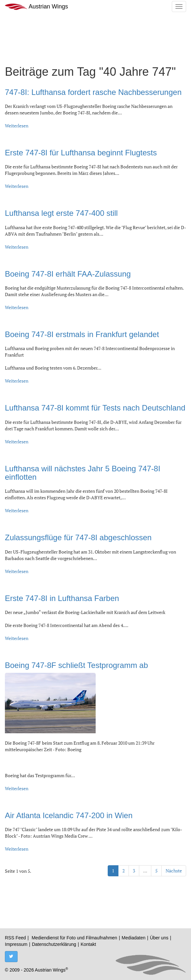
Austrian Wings (36, 7)
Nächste (174, 871)
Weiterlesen (17, 126)
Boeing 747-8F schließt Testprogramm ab (76, 665)
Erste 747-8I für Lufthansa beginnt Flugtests (81, 153)
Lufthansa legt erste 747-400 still (61, 213)
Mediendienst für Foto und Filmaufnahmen (74, 938)
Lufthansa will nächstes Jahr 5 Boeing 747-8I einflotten (83, 473)
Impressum (16, 944)
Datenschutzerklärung (54, 944)
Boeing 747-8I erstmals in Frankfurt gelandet (82, 334)
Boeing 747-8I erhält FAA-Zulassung (68, 274)
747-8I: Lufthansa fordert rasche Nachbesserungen (93, 92)
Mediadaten (134, 938)
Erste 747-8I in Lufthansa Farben (62, 598)
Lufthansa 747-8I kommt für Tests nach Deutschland (95, 408)
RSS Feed (15, 938)
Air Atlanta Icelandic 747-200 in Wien (69, 815)
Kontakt (88, 944)
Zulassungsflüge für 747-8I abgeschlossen (78, 537)
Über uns (159, 938)
